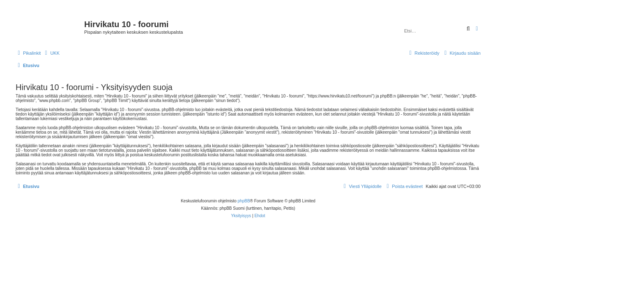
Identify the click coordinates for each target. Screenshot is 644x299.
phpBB (244, 201)
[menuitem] (51, 53)
